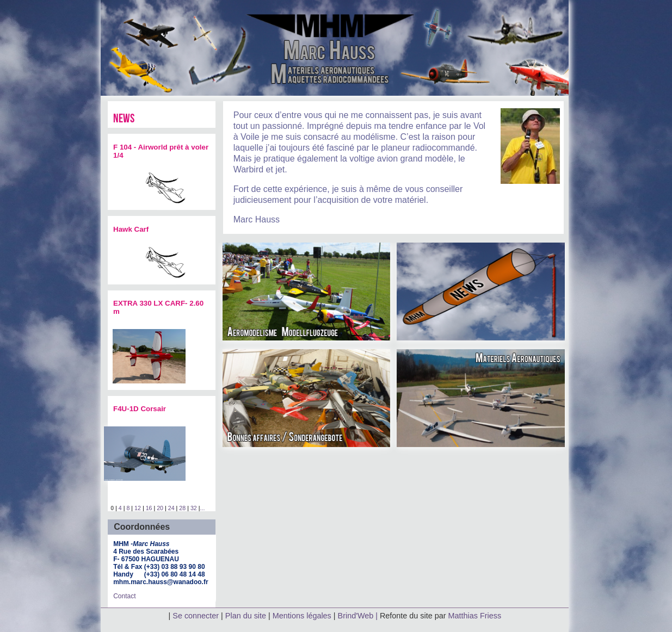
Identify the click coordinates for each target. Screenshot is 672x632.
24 (171, 508)
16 (149, 508)
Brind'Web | (359, 616)
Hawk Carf (131, 229)
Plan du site (246, 616)
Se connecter (196, 616)
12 (138, 508)
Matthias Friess (475, 616)
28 (182, 508)
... (202, 508)
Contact (124, 596)
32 (194, 508)
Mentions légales (303, 616)
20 (160, 508)
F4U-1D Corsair (140, 409)
